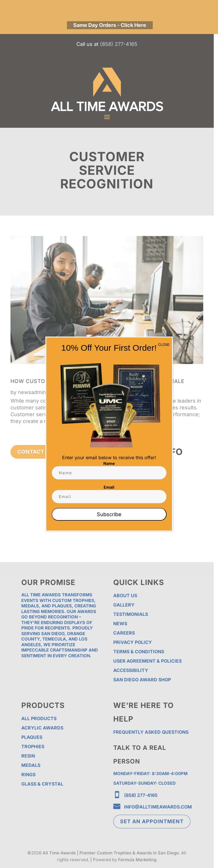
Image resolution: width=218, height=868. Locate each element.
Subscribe (109, 514)
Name (109, 463)
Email (109, 487)
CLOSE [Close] (164, 345)
